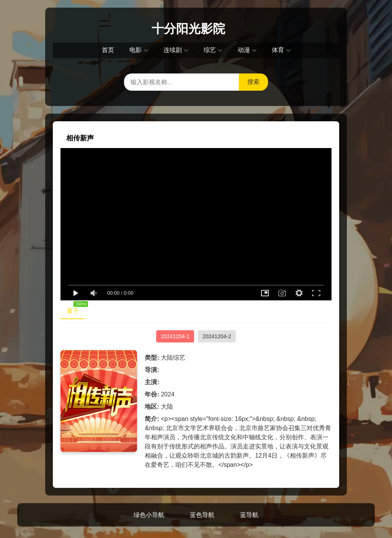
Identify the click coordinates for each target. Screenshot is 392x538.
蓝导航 (249, 515)
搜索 (253, 82)
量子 (76, 309)
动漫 (244, 50)
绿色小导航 (149, 515)
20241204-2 (217, 336)
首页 (108, 50)
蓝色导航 (202, 515)
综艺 (210, 50)
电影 (136, 50)
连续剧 (173, 50)
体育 (278, 50)
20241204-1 (175, 336)
